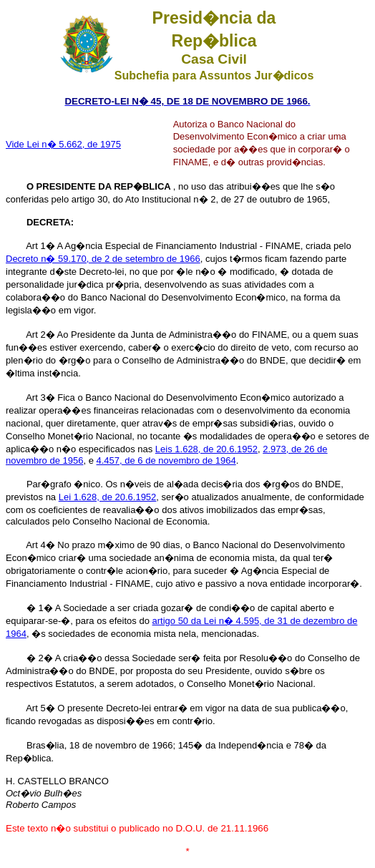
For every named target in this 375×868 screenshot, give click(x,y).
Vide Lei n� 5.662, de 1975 (63, 144)
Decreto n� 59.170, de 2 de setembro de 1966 (103, 259)
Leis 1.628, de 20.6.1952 (206, 449)
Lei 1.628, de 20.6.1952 (108, 497)
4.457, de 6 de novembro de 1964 (166, 460)
